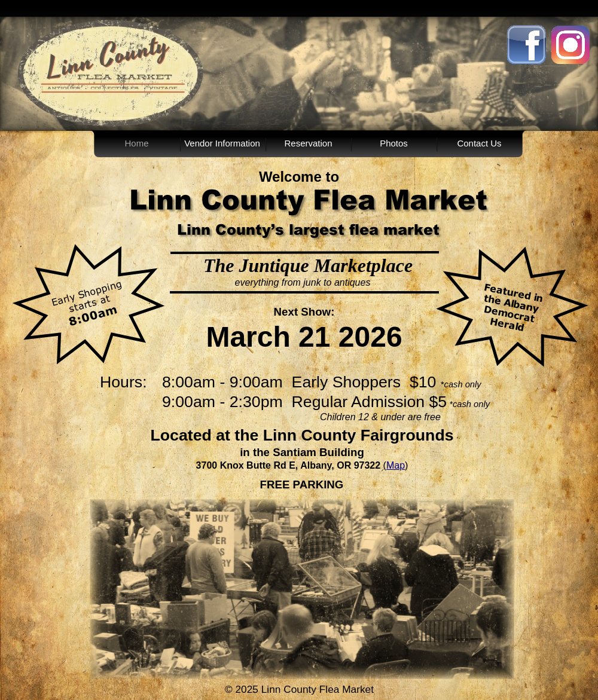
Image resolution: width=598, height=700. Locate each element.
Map (396, 465)
